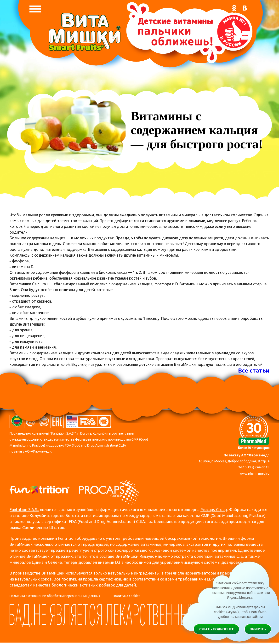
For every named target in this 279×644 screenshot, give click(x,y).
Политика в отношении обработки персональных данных (55, 596)
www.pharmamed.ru (254, 473)
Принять (258, 629)
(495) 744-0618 (258, 467)
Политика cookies (127, 596)
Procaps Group (214, 509)
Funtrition (67, 538)
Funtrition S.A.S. (24, 509)
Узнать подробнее (216, 629)
